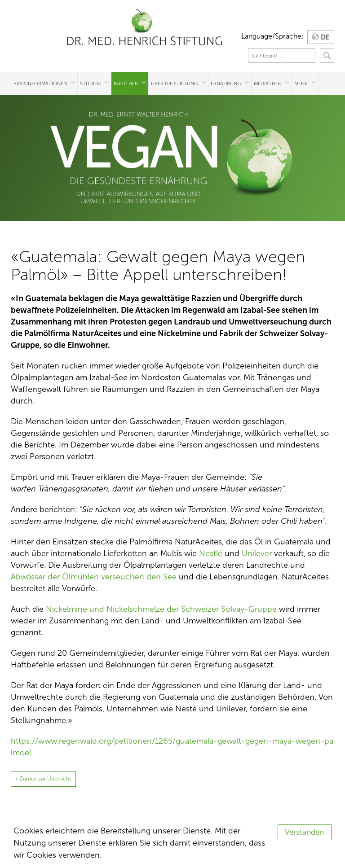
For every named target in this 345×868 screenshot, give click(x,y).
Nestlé (211, 553)
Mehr (301, 83)
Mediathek (268, 83)
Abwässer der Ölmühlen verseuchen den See (94, 577)
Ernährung (226, 83)
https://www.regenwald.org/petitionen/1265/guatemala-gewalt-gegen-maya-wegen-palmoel (172, 747)
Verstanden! (305, 832)
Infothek (126, 83)
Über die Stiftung (174, 83)
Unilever (257, 553)
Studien (90, 83)
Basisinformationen (40, 83)
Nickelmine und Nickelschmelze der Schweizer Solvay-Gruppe (161, 609)
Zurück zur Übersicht (45, 779)
